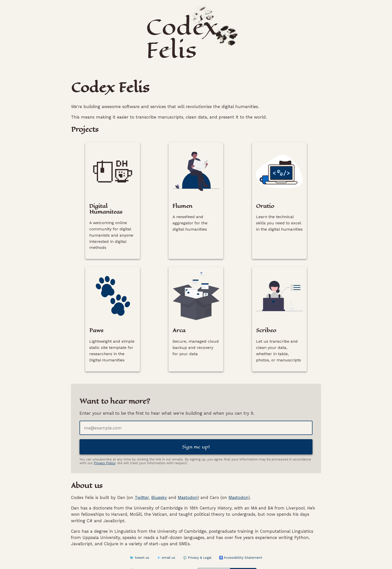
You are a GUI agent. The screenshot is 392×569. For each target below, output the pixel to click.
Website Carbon (243, 556)
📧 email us (166, 543)
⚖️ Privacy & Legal (197, 543)
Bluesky (159, 482)
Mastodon (188, 482)
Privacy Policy (104, 448)
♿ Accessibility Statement (241, 543)
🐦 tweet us (139, 543)
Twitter (142, 482)
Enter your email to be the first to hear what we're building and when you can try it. (167, 397)
